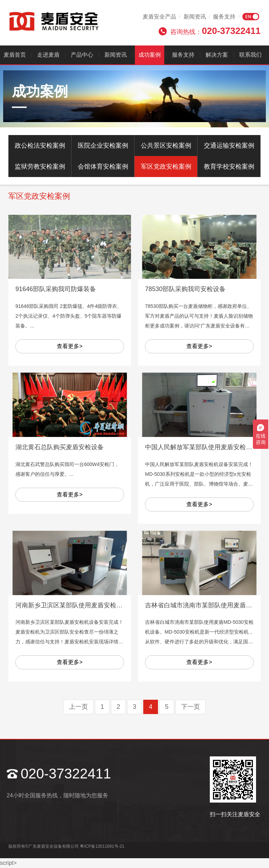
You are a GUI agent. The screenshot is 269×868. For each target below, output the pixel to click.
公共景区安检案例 (166, 146)
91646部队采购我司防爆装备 (56, 289)
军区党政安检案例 (166, 167)
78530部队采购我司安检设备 (185, 289)
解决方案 (217, 55)
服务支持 (224, 17)
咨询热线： (215, 31)
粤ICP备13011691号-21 (102, 846)
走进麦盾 (48, 55)
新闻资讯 (195, 17)
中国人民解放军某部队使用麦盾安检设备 (202, 447)
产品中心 (82, 55)
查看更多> (70, 346)
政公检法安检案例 (40, 146)
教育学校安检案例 (229, 167)
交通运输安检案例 (229, 146)
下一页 (191, 707)
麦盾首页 (15, 55)
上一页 (78, 707)
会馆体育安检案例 (103, 167)
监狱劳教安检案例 (40, 167)
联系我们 (250, 55)
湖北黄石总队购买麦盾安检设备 (60, 447)
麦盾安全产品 (159, 17)
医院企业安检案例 (103, 146)
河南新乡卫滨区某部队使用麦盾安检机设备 (75, 605)
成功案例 (150, 55)
